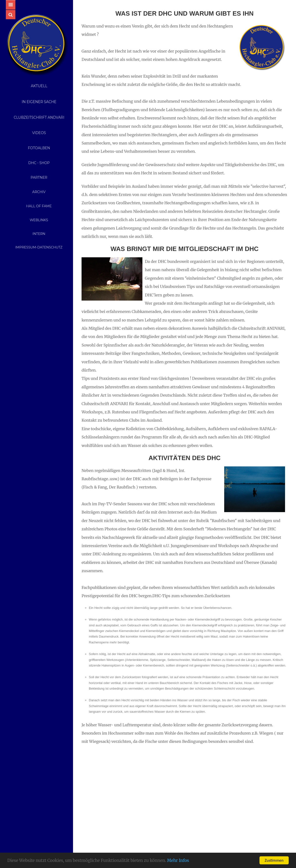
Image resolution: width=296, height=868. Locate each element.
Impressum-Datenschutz (39, 242)
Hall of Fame (39, 205)
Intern (39, 230)
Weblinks (39, 218)
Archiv (39, 191)
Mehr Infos (178, 860)
